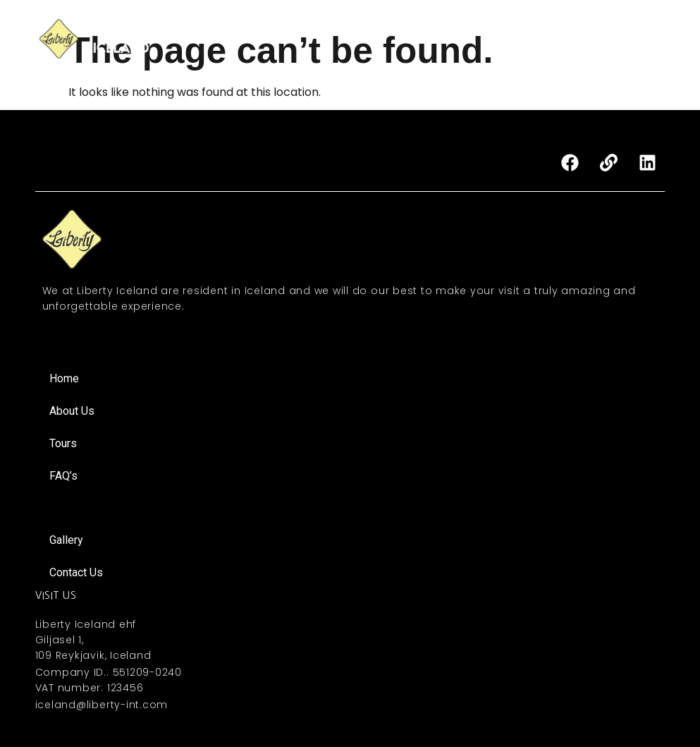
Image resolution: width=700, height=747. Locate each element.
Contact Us (541, 47)
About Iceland (628, 47)
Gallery (586, 30)
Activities (478, 30)
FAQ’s (640, 30)
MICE (534, 30)
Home (300, 30)
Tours (419, 30)
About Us (360, 30)
